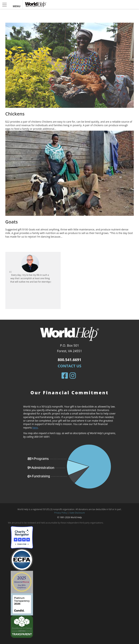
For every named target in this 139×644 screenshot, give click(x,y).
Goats (12, 222)
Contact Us (69, 366)
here (35, 428)
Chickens (15, 114)
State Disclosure (77, 513)
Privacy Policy (61, 513)
